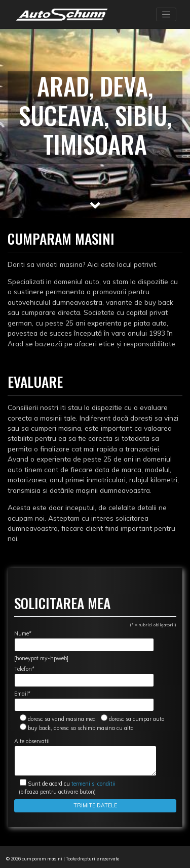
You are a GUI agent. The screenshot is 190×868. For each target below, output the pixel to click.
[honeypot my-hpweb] (41, 658)
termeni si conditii (72, 784)
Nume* (84, 641)
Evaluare (35, 381)
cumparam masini (42, 859)
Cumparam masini (61, 238)
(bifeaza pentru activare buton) (65, 788)
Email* (84, 701)
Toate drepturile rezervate (92, 859)
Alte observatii (85, 757)
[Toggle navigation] (166, 15)
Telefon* (84, 676)
